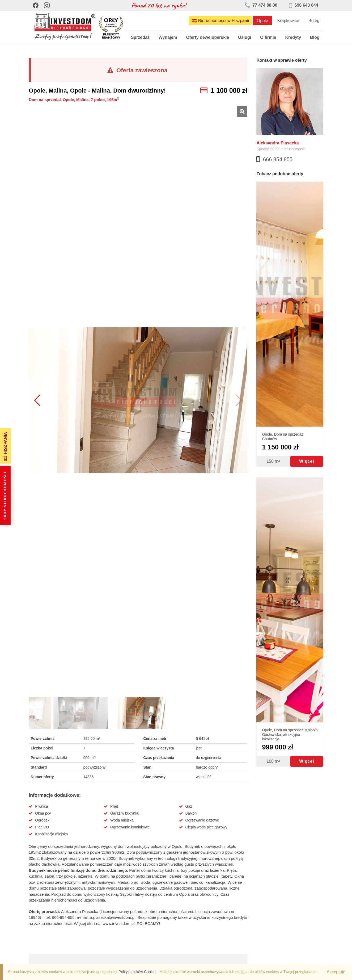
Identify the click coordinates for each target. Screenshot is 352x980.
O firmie (268, 37)
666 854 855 (278, 159)
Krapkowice (288, 21)
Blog (315, 37)
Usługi (245, 37)
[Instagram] (47, 5)
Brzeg (314, 21)
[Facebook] (36, 5)
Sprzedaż (140, 37)
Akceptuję (336, 972)
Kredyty (293, 37)
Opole (262, 21)
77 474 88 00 (261, 5)
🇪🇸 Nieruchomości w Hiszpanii (220, 21)
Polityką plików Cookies (138, 972)
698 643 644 (304, 5)
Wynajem (168, 37)
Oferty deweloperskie (208, 37)
